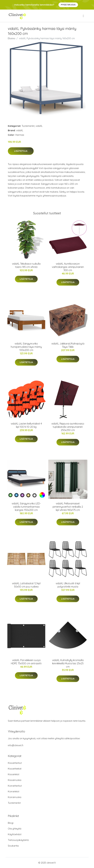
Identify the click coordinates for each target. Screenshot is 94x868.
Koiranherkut (15, 786)
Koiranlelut (14, 791)
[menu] (84, 16)
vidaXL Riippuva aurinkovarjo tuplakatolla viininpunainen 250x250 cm (68, 427)
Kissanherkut (15, 763)
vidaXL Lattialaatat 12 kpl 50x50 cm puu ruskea (26, 585)
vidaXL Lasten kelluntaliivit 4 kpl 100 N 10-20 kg (26, 425)
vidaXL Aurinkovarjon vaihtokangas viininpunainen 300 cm (68, 267)
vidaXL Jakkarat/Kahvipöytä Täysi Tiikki (68, 345)
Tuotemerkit (28, 126)
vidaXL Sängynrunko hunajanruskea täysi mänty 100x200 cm (26, 347)
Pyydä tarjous (68, 5)
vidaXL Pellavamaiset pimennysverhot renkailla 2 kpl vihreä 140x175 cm (68, 507)
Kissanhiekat (15, 769)
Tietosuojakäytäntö (18, 840)
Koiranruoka (15, 797)
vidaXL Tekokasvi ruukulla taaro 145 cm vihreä (26, 265)
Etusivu (12, 38)
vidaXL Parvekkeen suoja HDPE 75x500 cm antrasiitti (26, 662)
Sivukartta (13, 846)
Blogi (11, 823)
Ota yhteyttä (15, 829)
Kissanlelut (14, 774)
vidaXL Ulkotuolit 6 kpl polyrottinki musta (68, 585)
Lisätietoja (21, 151)
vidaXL (39, 126)
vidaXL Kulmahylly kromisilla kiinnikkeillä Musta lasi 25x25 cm (68, 663)
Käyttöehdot (15, 834)
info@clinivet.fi (16, 745)
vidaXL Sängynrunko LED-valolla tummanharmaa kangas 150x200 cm (26, 507)
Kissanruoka (15, 780)
